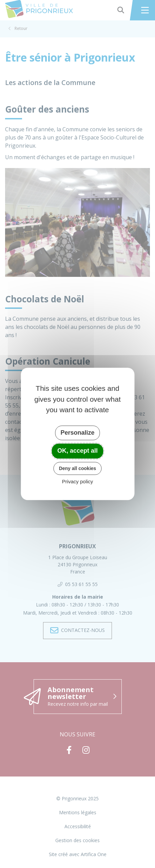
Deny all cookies (78, 468)
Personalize (77, 433)
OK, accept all (77, 451)
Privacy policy (78, 482)
